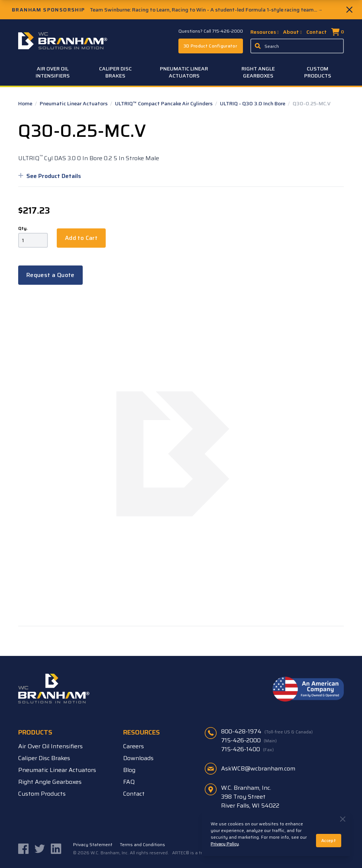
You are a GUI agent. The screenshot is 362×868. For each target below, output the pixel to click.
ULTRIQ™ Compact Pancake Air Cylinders (164, 103)
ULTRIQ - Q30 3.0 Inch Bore (253, 103)
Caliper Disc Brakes (115, 72)
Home (26, 103)
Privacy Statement (93, 845)
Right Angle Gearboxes (258, 72)
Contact (317, 32)
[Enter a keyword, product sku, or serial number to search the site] (297, 46)
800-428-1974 (267, 732)
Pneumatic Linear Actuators (184, 72)
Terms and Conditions (142, 845)
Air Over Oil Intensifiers (53, 72)
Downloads (138, 758)
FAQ (129, 782)
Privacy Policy (225, 844)
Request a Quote (50, 275)
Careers (134, 746)
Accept (329, 840)
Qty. (23, 228)
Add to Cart (81, 238)
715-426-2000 (249, 740)
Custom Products (318, 72)
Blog (129, 770)
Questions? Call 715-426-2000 (211, 31)
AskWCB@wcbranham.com (258, 768)
